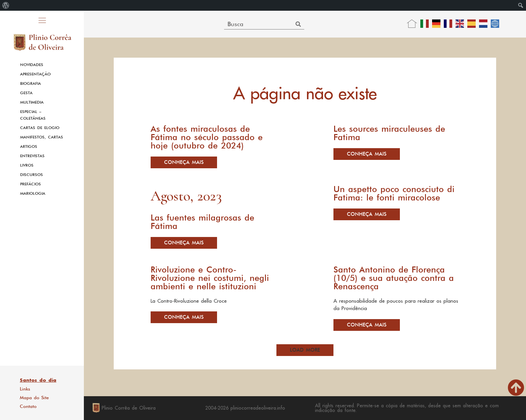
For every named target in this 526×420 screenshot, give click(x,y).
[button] (305, 350)
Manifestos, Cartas (42, 137)
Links (25, 389)
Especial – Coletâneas (33, 115)
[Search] (298, 24)
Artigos (29, 146)
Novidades (32, 65)
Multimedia (32, 102)
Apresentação (35, 74)
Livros (27, 165)
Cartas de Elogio (40, 128)
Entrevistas (32, 156)
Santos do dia (38, 380)
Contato (28, 406)
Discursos (32, 175)
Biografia (31, 83)
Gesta (26, 93)
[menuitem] (6, 5)
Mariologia (33, 193)
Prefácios (31, 184)
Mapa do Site (34, 398)
